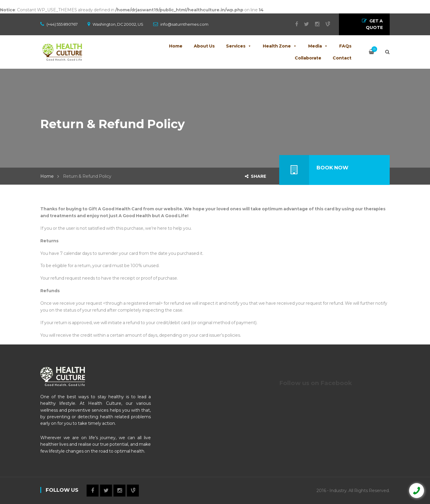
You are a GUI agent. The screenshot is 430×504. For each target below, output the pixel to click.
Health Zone (280, 46)
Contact (342, 58)
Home (176, 46)
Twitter (304, 24)
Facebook (294, 24)
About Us (204, 46)
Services (239, 46)
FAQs (345, 46)
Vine (325, 24)
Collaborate (308, 58)
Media (318, 46)
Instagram (314, 24)
